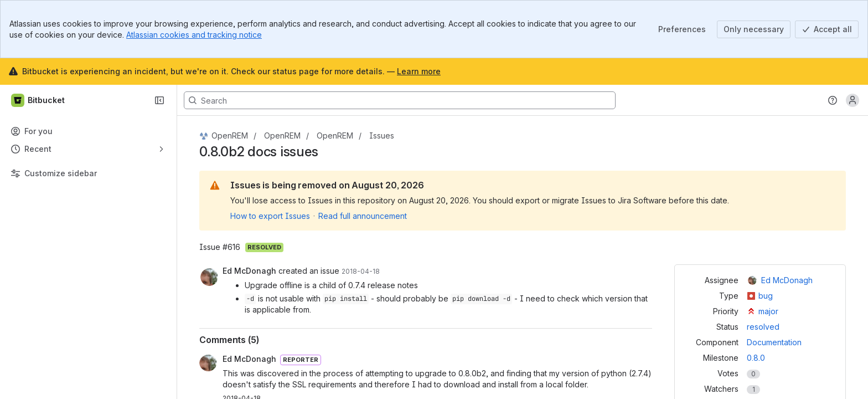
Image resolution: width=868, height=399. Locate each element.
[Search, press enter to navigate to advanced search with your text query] (400, 100)
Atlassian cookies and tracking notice (194, 35)
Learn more (419, 71)
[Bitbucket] (38, 100)
